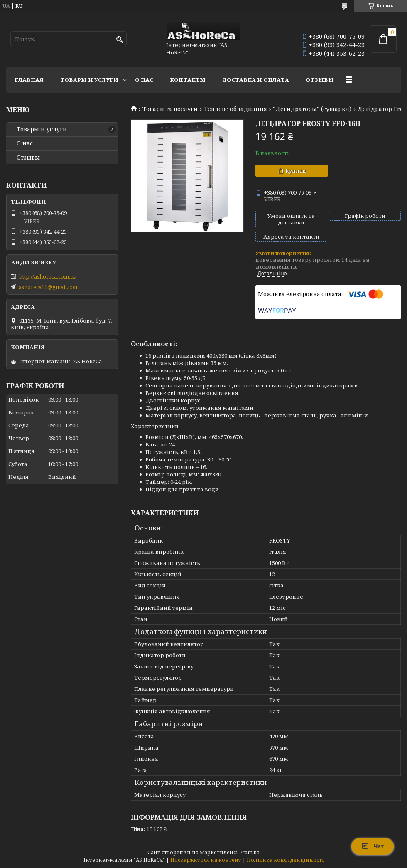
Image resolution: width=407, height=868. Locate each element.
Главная (29, 80)
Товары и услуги (89, 80)
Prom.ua (249, 852)
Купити (296, 170)
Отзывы (320, 80)
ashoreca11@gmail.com (49, 287)
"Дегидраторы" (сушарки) (312, 109)
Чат (373, 846)
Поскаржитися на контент (206, 860)
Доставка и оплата (256, 80)
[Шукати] (119, 40)
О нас (144, 80)
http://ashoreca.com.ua (48, 276)
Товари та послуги (170, 109)
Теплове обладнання (235, 109)
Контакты (188, 80)
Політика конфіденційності (285, 860)
